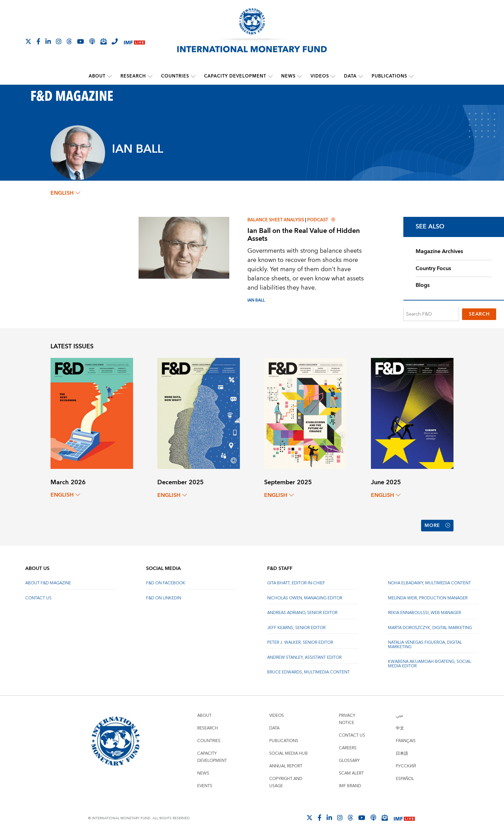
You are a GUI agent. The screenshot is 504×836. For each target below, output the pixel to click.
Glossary (349, 760)
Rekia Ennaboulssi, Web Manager (424, 612)
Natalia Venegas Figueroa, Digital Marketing (425, 644)
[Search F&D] (431, 315)
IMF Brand (350, 785)
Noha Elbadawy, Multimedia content (429, 582)
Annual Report (286, 765)
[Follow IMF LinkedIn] (48, 41)
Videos (320, 76)
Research (133, 76)
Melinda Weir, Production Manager (428, 597)
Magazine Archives (439, 251)
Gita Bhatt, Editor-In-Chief (296, 582)
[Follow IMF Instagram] (59, 41)
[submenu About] (110, 76)
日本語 (402, 753)
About (97, 76)
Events (205, 785)
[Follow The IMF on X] (28, 41)
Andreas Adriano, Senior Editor (302, 612)
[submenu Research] (150, 76)
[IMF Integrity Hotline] (115, 41)
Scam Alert (351, 772)
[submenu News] (300, 76)
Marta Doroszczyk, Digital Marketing (430, 627)
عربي (400, 715)
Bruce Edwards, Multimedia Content (308, 671)
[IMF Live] (134, 42)
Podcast (321, 220)
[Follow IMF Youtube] (81, 41)
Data (350, 76)
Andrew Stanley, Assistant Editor (304, 657)
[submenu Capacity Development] (270, 76)
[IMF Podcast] (92, 41)
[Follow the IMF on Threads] (69, 41)
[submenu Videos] (333, 76)
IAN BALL (256, 300)
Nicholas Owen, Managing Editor (305, 597)
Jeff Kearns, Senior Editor (296, 627)
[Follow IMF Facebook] (38, 41)
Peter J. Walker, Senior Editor (300, 642)
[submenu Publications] (411, 76)
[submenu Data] (361, 76)
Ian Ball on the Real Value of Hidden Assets (304, 235)
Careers (348, 747)
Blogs (423, 285)
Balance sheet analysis (276, 220)
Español (405, 778)
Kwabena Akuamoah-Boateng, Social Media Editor (430, 663)
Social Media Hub (289, 753)
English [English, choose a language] (65, 193)
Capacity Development (235, 76)
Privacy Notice (347, 718)
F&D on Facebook (166, 582)
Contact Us (38, 597)
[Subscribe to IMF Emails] (103, 41)
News (288, 76)
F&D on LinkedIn (164, 597)
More (437, 525)
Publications (389, 76)
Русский (406, 765)
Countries (175, 76)
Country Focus (433, 268)
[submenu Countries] (193, 76)
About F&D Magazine (48, 582)
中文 (400, 727)
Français (406, 740)
